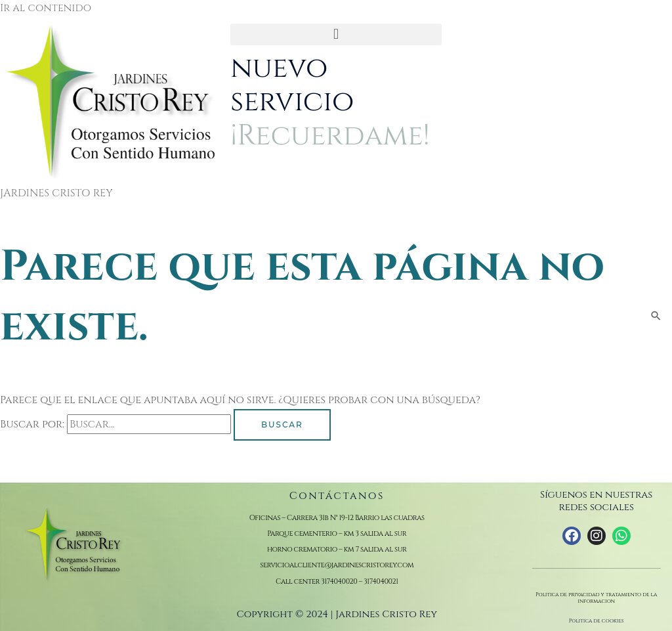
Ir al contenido (46, 8)
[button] (336, 34)
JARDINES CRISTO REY (56, 193)
